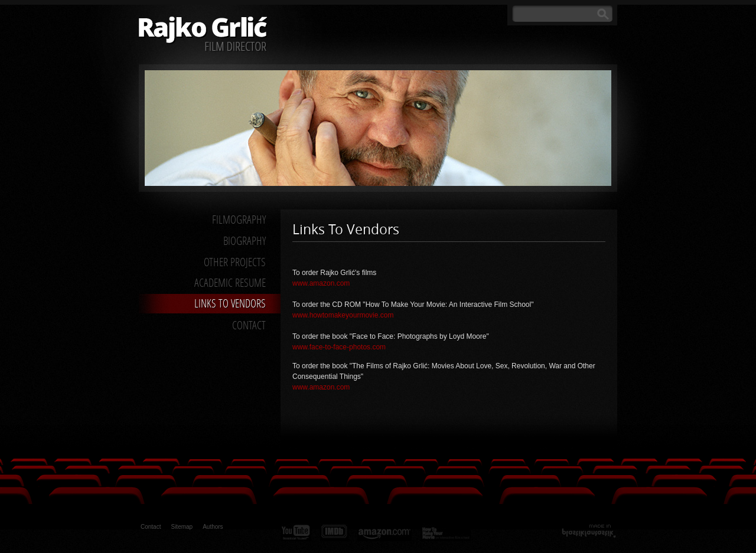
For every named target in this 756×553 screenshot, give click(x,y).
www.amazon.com (321, 283)
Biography (245, 240)
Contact (249, 325)
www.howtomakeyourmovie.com (343, 315)
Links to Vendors (230, 303)
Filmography (239, 219)
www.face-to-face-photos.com (339, 347)
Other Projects (235, 262)
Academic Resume (230, 282)
